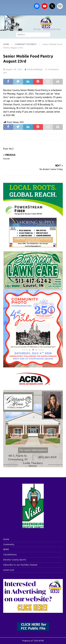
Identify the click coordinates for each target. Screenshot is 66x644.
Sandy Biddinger (35, 69)
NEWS (6, 549)
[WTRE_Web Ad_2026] (33, 215)
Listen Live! (9, 570)
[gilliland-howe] (33, 465)
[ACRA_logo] (33, 383)
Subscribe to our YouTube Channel (20, 565)
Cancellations (10, 555)
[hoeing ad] (33, 246)
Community (9, 544)
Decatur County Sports (15, 560)
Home (6, 539)
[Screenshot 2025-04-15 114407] (33, 287)
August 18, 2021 (14, 69)
